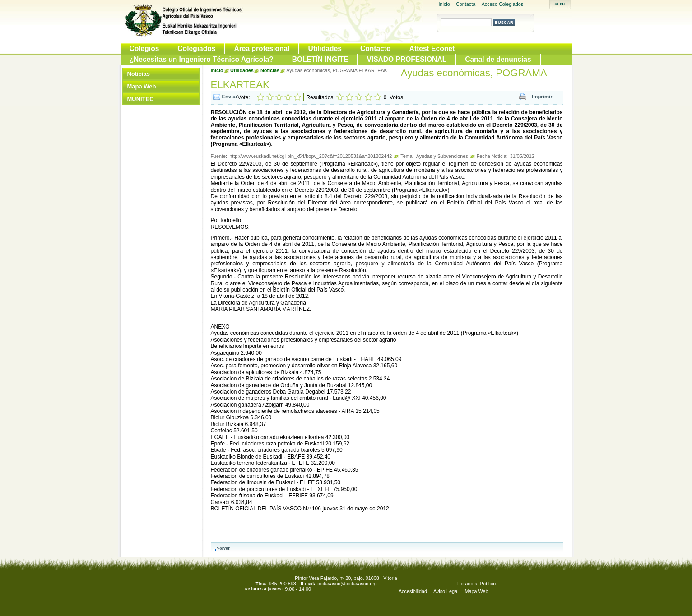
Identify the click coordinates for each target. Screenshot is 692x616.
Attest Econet (432, 49)
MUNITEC (141, 99)
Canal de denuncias (498, 59)
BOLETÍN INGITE (320, 59)
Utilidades (325, 49)
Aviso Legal (446, 591)
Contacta (466, 4)
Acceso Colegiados (502, 4)
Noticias (139, 74)
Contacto (376, 49)
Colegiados (196, 49)
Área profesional (262, 49)
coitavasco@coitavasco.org (347, 584)
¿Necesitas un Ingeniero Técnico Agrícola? (202, 59)
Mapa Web (142, 86)
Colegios (144, 49)
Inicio (444, 4)
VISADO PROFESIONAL (406, 59)
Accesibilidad (413, 591)
